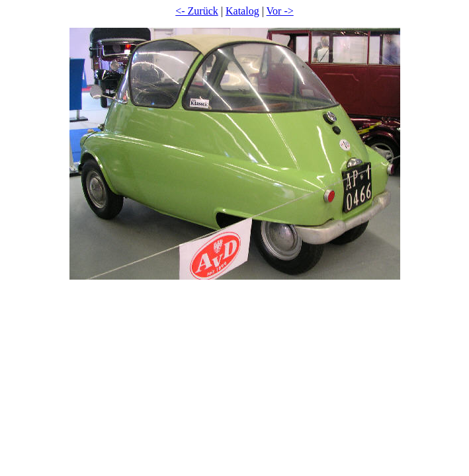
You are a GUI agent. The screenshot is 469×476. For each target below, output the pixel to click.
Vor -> (280, 11)
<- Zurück (197, 11)
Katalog (242, 11)
